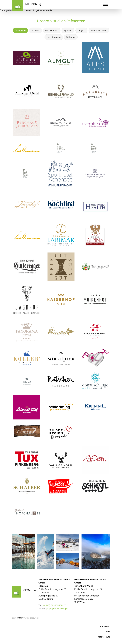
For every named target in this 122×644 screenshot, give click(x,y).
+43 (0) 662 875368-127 (55, 605)
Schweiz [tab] (35, 30)
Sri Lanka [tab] (71, 37)
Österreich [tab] (20, 30)
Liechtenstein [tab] (54, 37)
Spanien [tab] (68, 30)
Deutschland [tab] (52, 30)
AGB (108, 631)
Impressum (105, 626)
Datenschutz (104, 637)
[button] (105, 5)
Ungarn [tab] (81, 30)
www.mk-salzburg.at (31, 618)
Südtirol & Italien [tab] (99, 30)
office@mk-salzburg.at (57, 609)
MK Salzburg (33, 4)
